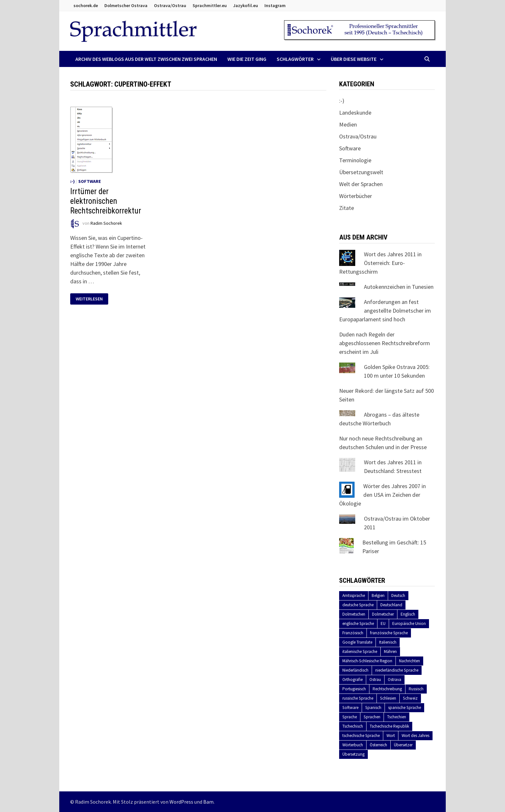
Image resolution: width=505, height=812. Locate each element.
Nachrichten (410, 661)
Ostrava (395, 680)
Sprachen (372, 717)
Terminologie (355, 160)
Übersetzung (353, 754)
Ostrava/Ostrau (170, 5)
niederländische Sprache (397, 670)
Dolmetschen (354, 614)
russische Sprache (358, 698)
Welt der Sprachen (361, 184)
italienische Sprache (360, 651)
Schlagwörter (295, 59)
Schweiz (410, 698)
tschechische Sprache (361, 736)
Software (90, 181)
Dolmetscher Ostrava (126, 5)
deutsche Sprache (358, 605)
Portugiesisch (354, 689)
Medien (348, 124)
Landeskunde (355, 113)
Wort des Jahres (415, 736)
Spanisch (373, 708)
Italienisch (388, 642)
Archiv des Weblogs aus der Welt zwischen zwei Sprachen (146, 59)
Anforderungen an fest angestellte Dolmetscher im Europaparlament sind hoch (385, 311)
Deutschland (391, 605)
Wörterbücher (356, 196)
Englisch (408, 614)
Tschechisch (353, 726)
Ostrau (375, 680)
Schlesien (388, 698)
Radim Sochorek (106, 223)
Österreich (378, 745)
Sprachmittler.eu (210, 5)
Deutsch (398, 595)
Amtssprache (354, 595)
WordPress (181, 802)
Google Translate (357, 642)
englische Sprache (358, 623)
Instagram (275, 5)
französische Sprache (389, 633)
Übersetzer (403, 745)
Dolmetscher (383, 614)
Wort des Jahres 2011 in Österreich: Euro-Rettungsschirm (380, 263)
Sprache (350, 717)
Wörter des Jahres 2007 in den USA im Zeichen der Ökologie (382, 495)
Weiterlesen (92, 299)
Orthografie (353, 680)
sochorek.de (86, 5)
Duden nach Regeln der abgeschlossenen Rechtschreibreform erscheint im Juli (385, 343)
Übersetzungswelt (361, 172)
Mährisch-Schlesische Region (367, 661)
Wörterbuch (353, 745)
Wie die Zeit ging (247, 59)
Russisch (416, 689)
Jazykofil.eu (246, 5)
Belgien (378, 595)
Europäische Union (409, 623)
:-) (72, 181)
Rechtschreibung (387, 689)
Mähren (390, 651)
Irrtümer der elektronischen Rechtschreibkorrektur (106, 201)
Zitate (347, 208)
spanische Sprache (405, 708)
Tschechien (397, 717)
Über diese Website (354, 59)
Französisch (353, 633)
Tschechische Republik (389, 726)
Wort (391, 736)
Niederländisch (355, 670)
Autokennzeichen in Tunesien (399, 287)
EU (383, 623)
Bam (208, 802)
